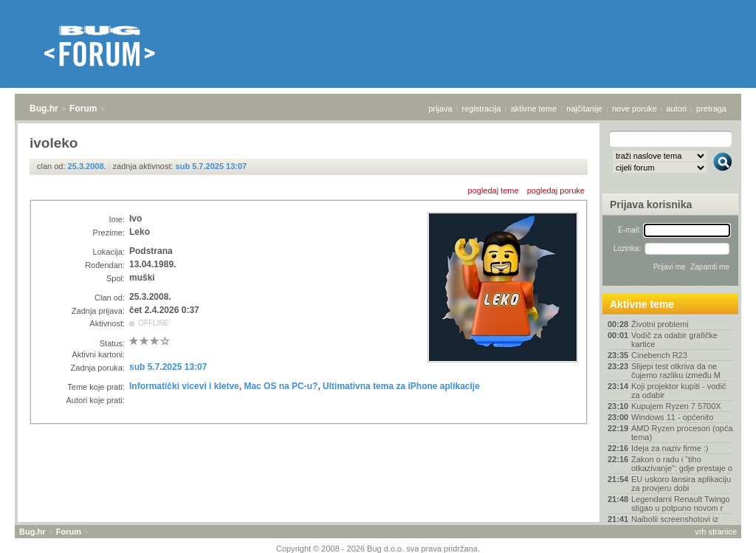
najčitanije (584, 109)
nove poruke (635, 109)
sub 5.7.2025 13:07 (212, 166)
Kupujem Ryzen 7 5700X (676, 406)
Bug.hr (44, 109)
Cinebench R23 (659, 355)
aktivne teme (534, 109)
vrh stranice (716, 532)
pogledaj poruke (556, 190)
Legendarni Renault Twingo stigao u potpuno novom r (681, 504)
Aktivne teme (642, 304)
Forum (83, 109)
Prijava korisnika (651, 205)
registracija (482, 109)
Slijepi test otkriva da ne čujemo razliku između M (676, 371)
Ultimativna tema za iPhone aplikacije (401, 386)
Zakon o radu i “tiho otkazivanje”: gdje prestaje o (682, 464)
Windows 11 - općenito (672, 417)
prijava (440, 109)
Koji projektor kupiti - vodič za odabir (678, 391)
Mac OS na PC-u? (281, 386)
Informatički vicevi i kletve (184, 386)
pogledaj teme (494, 190)
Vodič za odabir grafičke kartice (674, 340)
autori (677, 109)
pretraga (711, 109)
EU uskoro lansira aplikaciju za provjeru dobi (681, 484)
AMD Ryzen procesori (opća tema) (682, 433)
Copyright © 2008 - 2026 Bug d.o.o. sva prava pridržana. (378, 549)
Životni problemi (660, 324)
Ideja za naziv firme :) (670, 448)
